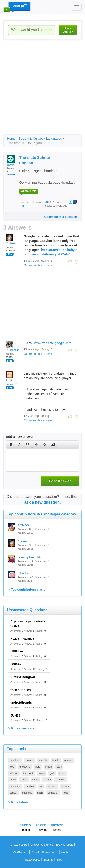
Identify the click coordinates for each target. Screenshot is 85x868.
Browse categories (42, 845)
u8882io (16, 664)
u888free (17, 651)
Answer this (29, 191)
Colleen (11, 239)
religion (68, 760)
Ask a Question (68, 30)
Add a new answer (20, 437)
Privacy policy (32, 860)
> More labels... (20, 802)
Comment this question (61, 217)
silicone (14, 773)
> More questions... (23, 728)
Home (11, 139)
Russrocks (13, 346)
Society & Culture (31, 139)
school (13, 793)
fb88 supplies (21, 690)
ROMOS (23, 525)
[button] (11, 444)
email (13, 780)
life (41, 786)
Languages (54, 139)
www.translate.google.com (53, 343)
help (38, 767)
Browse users (19, 845)
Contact (66, 852)
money (65, 786)
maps (42, 773)
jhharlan (23, 573)
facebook (28, 773)
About (35, 852)
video (62, 773)
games (30, 760)
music (49, 767)
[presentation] (11, 444)
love (12, 767)
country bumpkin (30, 557)
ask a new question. (42, 502)
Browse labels (65, 845)
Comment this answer (38, 265)
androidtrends (21, 703)
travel (24, 780)
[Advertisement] (42, 91)
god (52, 773)
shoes (35, 780)
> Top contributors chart (26, 589)
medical (30, 786)
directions (25, 767)
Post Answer (60, 481)
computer (53, 793)
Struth (10, 377)
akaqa (47, 780)
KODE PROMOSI (23, 639)
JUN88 (15, 715)
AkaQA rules (21, 852)
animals (43, 760)
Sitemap (49, 860)
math (40, 793)
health (56, 760)
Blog (59, 860)
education (15, 786)
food (66, 793)
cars (59, 767)
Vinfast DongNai (23, 677)
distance (61, 780)
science (52, 786)
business (27, 793)
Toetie (11, 161)
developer (15, 760)
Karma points (50, 852)
